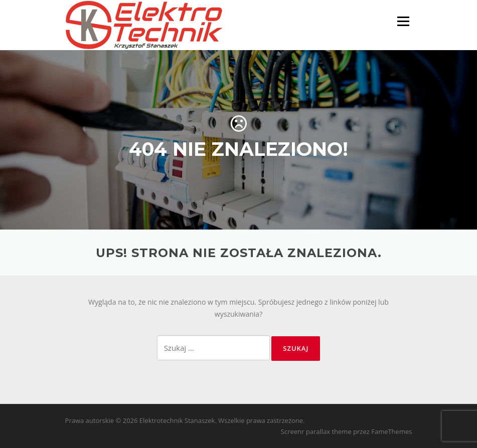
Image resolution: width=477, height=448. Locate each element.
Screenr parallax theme (316, 431)
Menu (403, 21)
